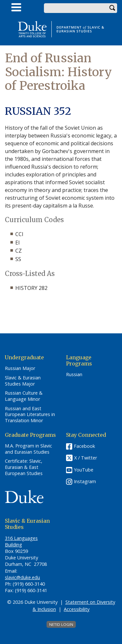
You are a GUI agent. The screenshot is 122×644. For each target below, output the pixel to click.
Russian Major (20, 368)
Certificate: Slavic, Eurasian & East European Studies (24, 467)
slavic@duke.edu (22, 577)
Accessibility (77, 609)
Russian (74, 375)
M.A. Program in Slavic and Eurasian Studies (28, 449)
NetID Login (61, 624)
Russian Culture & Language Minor (24, 396)
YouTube (84, 470)
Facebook (84, 446)
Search (112, 8)
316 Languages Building (21, 541)
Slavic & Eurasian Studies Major (23, 381)
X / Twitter (86, 458)
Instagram (85, 481)
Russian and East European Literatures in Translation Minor (30, 415)
